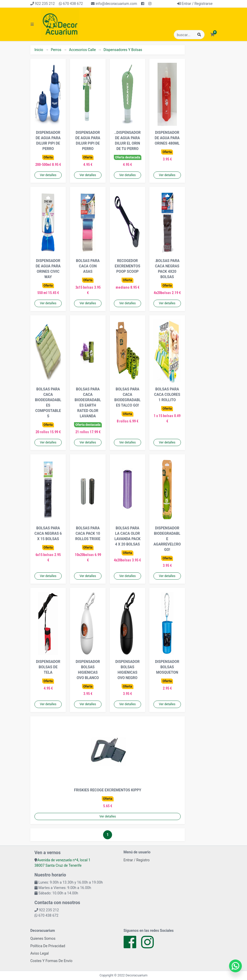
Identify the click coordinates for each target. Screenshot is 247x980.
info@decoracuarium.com (114, 4)
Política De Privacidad (48, 946)
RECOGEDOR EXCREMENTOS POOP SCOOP (127, 266)
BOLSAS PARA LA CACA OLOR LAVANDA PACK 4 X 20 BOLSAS (127, 536)
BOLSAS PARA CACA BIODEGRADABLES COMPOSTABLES (48, 403)
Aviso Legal (40, 953)
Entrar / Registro (137, 860)
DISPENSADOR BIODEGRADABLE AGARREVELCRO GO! (167, 539)
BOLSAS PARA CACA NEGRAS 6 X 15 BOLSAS (48, 533)
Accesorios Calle (82, 50)
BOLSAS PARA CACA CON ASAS (88, 266)
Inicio (39, 50)
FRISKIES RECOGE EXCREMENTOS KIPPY (108, 790)
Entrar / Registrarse (195, 4)
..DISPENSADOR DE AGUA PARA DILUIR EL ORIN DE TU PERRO (127, 141)
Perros (56, 50)
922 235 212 (43, 4)
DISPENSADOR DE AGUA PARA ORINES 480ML (167, 138)
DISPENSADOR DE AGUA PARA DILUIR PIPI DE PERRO (48, 141)
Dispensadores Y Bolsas (123, 50)
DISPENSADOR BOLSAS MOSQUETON (167, 667)
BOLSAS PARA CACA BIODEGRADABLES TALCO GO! (127, 397)
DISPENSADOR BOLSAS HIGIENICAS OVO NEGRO (127, 670)
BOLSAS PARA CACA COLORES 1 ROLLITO (167, 395)
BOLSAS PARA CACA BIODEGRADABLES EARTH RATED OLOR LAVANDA (88, 403)
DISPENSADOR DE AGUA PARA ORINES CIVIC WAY (48, 269)
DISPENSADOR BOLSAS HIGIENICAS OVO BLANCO (88, 670)
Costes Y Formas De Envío (51, 961)
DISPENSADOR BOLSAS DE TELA (48, 667)
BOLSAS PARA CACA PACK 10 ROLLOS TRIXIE (88, 533)
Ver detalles (48, 175)
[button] (212, 35)
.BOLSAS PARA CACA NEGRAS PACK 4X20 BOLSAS (167, 269)
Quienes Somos (43, 938)
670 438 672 (71, 4)
